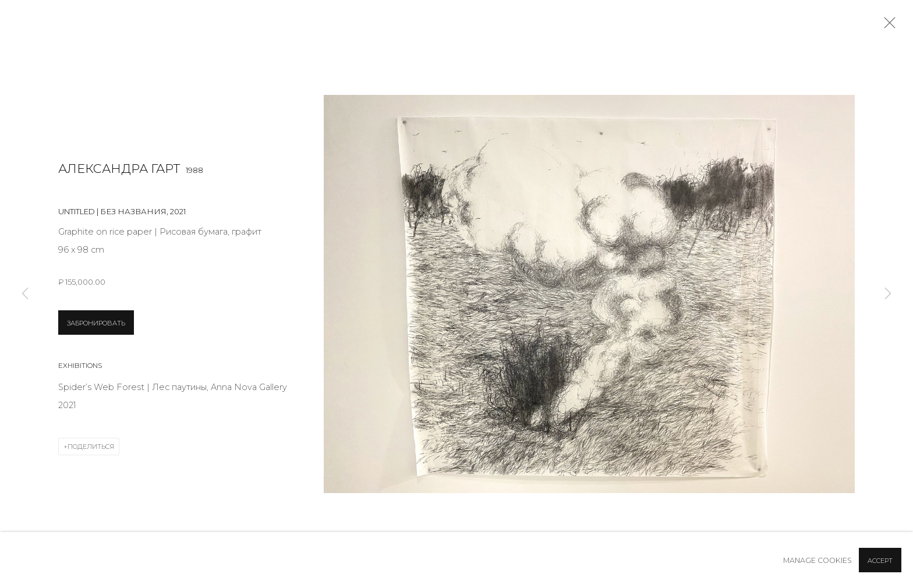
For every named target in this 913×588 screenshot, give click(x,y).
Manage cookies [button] (818, 560)
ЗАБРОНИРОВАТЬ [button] (96, 323)
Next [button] (888, 294)
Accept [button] (880, 561)
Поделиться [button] (91, 447)
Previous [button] (25, 294)
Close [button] (887, 26)
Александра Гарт (119, 169)
